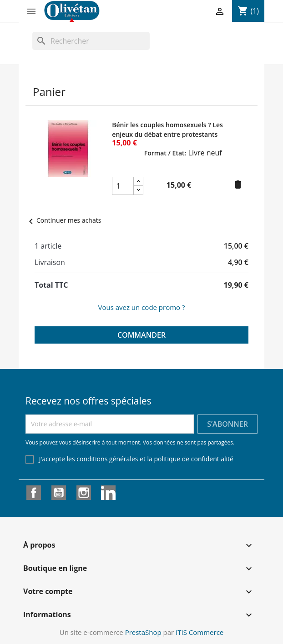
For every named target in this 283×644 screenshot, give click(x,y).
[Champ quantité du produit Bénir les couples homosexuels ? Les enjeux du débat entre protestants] (123, 186)
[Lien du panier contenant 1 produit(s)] (248, 11)
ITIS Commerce (200, 632)
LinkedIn (108, 493)
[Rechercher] (91, 41)
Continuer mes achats (63, 220)
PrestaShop (143, 632)
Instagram (84, 493)
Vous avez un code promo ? (141, 307)
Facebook (34, 493)
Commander (141, 335)
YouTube (59, 493)
